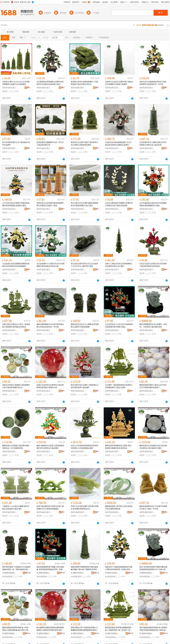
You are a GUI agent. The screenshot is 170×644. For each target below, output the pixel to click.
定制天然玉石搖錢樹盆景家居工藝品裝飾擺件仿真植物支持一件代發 (153, 83)
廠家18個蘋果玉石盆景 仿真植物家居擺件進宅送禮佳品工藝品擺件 (50, 447)
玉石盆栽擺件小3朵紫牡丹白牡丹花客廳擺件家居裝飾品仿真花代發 (51, 265)
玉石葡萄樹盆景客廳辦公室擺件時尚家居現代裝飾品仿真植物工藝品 (50, 83)
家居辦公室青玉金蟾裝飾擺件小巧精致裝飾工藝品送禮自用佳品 (84, 83)
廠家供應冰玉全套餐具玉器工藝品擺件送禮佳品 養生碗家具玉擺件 (153, 447)
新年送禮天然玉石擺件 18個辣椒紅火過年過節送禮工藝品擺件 (85, 386)
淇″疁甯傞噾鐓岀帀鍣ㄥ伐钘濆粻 (10, 573)
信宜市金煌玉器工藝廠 (10, 88)
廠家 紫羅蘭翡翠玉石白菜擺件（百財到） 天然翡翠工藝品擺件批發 (153, 326)
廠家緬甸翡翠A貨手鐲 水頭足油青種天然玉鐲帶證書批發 (119, 508)
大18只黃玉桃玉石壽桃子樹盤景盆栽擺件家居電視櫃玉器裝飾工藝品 (16, 204)
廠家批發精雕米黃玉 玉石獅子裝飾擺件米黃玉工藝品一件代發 (153, 508)
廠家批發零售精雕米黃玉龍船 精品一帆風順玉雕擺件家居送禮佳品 (119, 447)
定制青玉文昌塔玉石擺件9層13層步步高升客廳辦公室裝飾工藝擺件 (119, 83)
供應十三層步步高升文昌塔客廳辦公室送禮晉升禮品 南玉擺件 (119, 265)
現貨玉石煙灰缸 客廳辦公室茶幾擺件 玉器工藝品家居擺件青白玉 (16, 386)
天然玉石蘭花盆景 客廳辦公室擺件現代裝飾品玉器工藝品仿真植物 (119, 204)
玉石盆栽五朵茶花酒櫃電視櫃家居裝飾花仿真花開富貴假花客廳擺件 (16, 265)
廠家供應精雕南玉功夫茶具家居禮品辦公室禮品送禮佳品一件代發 (50, 326)
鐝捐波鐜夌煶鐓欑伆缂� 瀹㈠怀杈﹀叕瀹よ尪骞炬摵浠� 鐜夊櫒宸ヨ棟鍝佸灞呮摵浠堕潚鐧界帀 (16, 629)
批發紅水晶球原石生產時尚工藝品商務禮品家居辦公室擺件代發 (50, 386)
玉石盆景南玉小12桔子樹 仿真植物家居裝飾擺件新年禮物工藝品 (119, 326)
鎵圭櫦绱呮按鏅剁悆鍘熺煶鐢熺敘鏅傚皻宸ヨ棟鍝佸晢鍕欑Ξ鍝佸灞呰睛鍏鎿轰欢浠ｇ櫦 (50, 629)
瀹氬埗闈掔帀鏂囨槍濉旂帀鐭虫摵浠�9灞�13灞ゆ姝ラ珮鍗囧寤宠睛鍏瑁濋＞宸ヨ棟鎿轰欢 (85, 568)
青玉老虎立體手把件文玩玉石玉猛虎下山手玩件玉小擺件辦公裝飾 (84, 265)
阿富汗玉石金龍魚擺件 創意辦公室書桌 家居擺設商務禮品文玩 (85, 508)
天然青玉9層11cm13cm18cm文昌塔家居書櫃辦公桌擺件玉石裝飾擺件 (16, 83)
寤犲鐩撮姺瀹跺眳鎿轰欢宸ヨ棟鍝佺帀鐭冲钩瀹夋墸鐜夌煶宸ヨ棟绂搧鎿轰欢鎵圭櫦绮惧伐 (153, 629)
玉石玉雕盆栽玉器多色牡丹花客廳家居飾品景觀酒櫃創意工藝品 (153, 204)
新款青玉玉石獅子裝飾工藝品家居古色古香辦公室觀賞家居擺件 (84, 144)
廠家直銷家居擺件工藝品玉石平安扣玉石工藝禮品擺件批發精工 (153, 386)
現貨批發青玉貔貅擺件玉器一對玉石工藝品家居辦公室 (50, 144)
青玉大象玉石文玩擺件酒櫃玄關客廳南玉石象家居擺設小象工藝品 (84, 204)
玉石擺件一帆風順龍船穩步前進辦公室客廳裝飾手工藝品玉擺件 (119, 386)
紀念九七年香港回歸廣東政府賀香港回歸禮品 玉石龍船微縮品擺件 (84, 447)
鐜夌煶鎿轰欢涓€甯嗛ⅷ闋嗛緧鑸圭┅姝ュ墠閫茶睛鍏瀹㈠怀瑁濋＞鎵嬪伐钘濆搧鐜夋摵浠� (119, 629)
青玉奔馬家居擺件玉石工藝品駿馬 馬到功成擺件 (16, 144)
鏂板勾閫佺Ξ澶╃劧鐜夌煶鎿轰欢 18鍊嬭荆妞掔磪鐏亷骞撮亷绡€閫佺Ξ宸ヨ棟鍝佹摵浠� (85, 629)
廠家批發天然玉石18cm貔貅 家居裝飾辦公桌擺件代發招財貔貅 (85, 326)
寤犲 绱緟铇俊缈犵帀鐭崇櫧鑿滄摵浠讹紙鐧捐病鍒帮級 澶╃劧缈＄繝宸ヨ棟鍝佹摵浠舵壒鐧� (153, 568)
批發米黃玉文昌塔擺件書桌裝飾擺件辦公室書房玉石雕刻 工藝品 (50, 204)
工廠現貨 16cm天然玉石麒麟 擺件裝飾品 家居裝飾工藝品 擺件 (16, 508)
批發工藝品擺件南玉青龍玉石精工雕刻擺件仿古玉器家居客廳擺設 (50, 508)
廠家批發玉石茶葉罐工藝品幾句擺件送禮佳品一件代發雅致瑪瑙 (16, 447)
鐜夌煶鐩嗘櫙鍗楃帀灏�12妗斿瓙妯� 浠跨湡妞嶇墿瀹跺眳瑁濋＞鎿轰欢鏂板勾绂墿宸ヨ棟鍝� (50, 568)
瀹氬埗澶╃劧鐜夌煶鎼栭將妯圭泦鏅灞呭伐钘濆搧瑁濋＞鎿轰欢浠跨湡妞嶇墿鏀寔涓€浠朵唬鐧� (119, 568)
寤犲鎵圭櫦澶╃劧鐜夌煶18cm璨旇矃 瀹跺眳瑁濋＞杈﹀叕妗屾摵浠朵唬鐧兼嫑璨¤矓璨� (16, 568)
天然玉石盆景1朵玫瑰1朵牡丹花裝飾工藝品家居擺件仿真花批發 (153, 265)
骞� (28, 573)
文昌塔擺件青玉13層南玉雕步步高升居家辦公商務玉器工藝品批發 (153, 144)
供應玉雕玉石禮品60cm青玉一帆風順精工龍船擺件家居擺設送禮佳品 (16, 326)
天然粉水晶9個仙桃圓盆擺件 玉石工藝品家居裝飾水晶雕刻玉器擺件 (119, 144)
